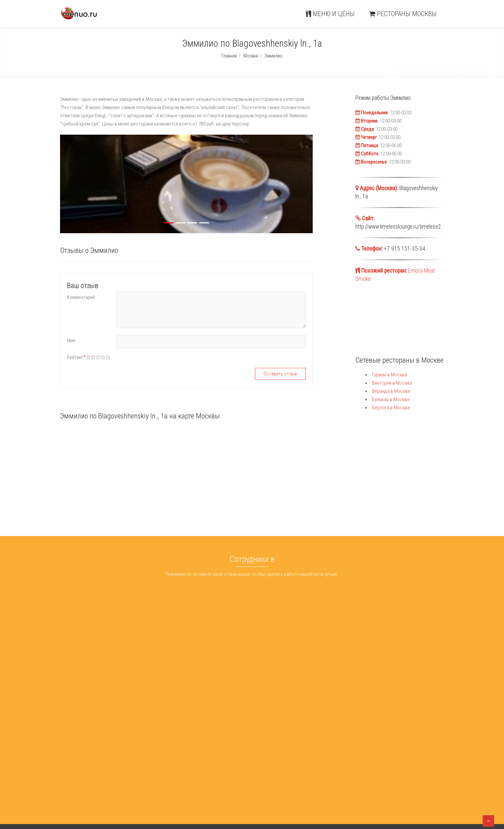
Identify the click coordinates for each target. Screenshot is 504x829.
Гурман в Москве (390, 375)
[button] (122, 184)
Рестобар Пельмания (170, 773)
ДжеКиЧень (160, 748)
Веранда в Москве (391, 391)
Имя (71, 341)
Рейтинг (76, 357)
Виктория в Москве (392, 383)
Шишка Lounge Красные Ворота (181, 782)
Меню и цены (330, 14)
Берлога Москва (254, 782)
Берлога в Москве (391, 408)
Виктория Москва (255, 756)
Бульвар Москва (254, 773)
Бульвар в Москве (391, 399)
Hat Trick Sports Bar (168, 765)
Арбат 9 (157, 756)
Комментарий (81, 297)
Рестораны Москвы (403, 14)
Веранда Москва (254, 765)
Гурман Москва (253, 748)
